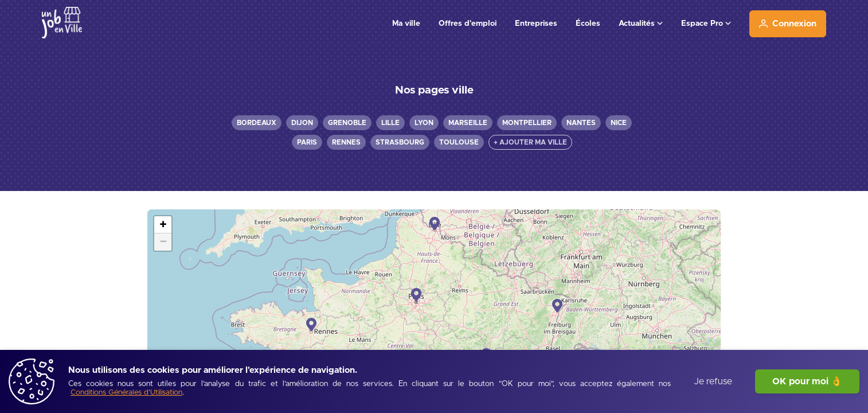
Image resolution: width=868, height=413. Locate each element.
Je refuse (713, 381)
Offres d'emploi (468, 24)
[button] (435, 224)
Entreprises (536, 24)
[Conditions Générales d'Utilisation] (126, 393)
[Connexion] (788, 24)
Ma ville (406, 24)
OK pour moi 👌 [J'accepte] (807, 381)
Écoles (588, 24)
